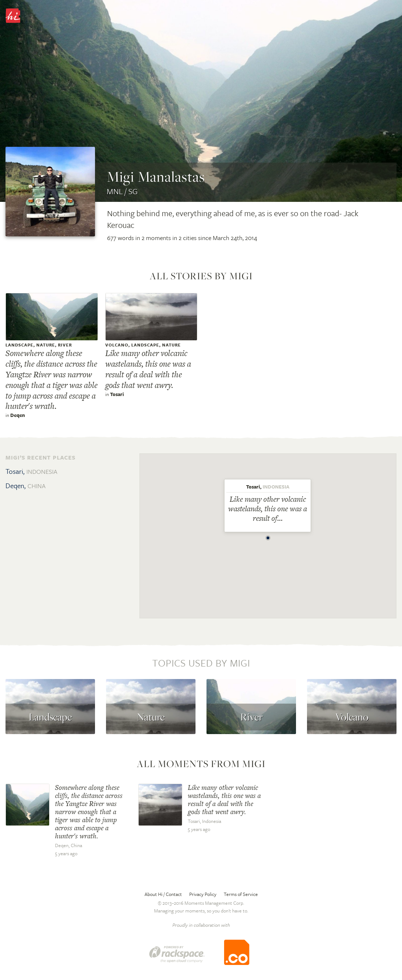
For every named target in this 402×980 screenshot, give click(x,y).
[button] (268, 536)
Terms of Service (241, 894)
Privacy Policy (203, 894)
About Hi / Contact (163, 894)
